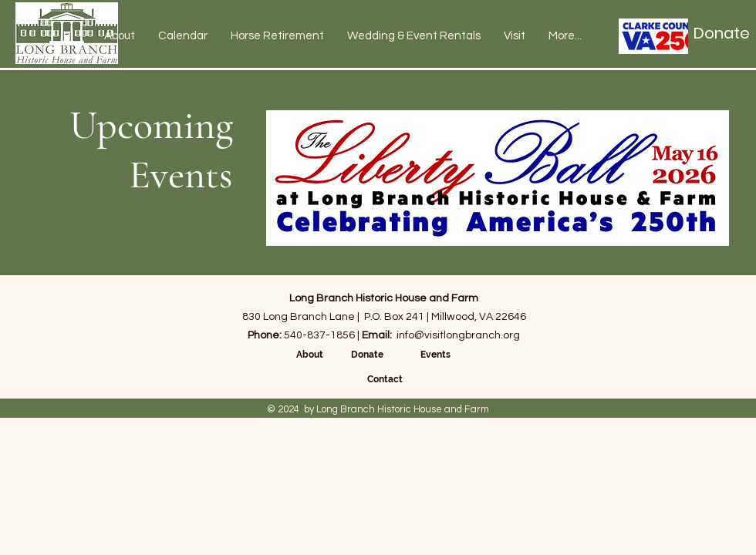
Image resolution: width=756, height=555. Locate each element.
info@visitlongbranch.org (458, 335)
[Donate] (722, 33)
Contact (385, 379)
